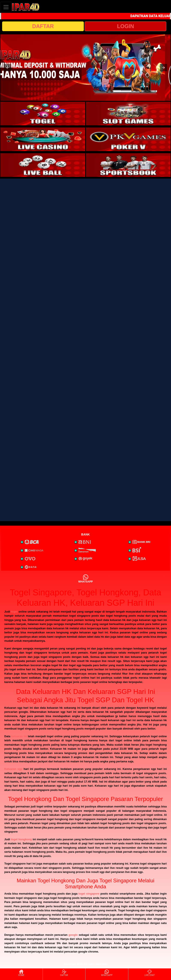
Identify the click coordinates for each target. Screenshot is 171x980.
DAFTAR (43, 26)
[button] (7, 68)
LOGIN (125, 26)
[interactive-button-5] (43, 165)
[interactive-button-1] (43, 114)
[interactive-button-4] (128, 139)
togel (14, 612)
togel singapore (89, 894)
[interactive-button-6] (128, 165)
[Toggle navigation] (6, 7)
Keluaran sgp (13, 769)
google (73, 935)
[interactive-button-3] (43, 139)
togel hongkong (21, 839)
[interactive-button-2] (128, 114)
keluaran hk (19, 736)
